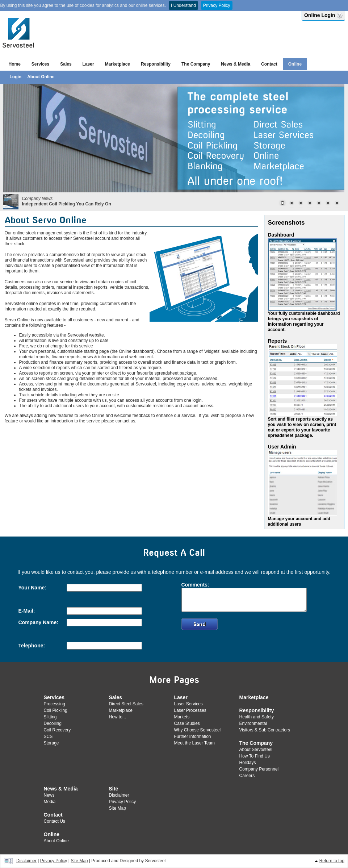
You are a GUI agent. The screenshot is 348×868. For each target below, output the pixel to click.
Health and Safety (257, 717)
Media (50, 802)
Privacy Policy (217, 5)
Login (16, 77)
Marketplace (118, 64)
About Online (41, 77)
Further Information (193, 736)
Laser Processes (190, 710)
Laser (88, 64)
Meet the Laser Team (195, 743)
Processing (54, 704)
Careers (247, 776)
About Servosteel (256, 750)
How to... (118, 717)
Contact (269, 64)
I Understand (183, 5)
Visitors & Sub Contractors (265, 730)
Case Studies (187, 723)
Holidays (248, 763)
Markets (182, 717)
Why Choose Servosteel (198, 730)
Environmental (253, 723)
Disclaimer (119, 795)
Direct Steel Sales (126, 704)
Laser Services (188, 704)
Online (295, 64)
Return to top (332, 861)
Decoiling (53, 723)
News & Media (236, 64)
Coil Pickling (56, 710)
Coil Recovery (57, 730)
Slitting (50, 717)
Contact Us (54, 821)
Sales (66, 64)
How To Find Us (255, 756)
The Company (196, 64)
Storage (51, 743)
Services (40, 64)
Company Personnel (259, 769)
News (49, 795)
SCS (48, 736)
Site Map (118, 808)
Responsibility (156, 64)
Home (15, 64)
